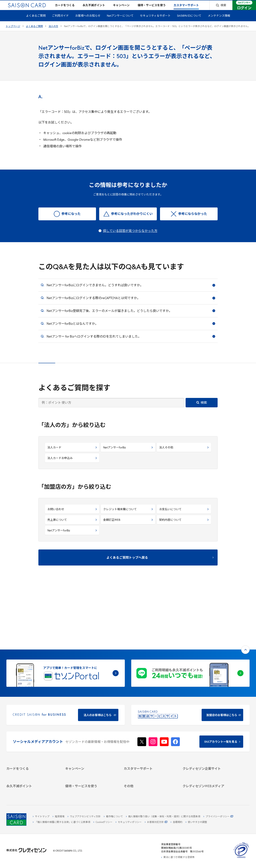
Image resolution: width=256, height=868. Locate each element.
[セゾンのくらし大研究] (208, 776)
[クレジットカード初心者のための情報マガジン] (208, 762)
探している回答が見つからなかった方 (130, 238)
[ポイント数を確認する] (32, 791)
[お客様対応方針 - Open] (156, 822)
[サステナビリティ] (208, 732)
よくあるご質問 (36, 22)
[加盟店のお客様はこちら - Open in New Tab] (190, 657)
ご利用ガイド (60, 22)
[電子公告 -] (208, 741)
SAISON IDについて (189, 22)
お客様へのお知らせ (88, 22)
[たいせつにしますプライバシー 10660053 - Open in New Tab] (241, 858)
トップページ (13, 33)
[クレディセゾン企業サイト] (208, 718)
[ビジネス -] (208, 727)
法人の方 (53, 33)
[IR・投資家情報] (208, 736)
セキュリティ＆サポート (155, 22)
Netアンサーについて (120, 22)
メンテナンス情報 (219, 22)
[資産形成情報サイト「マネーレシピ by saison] (208, 770)
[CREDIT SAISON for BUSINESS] (66, 657)
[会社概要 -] (208, 722)
